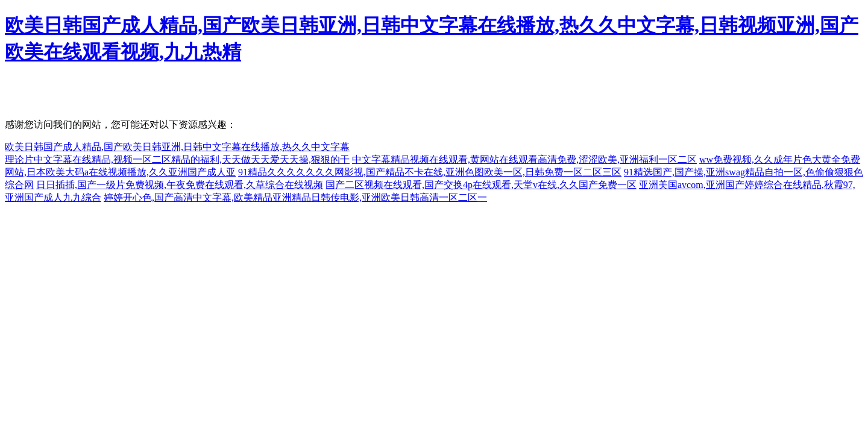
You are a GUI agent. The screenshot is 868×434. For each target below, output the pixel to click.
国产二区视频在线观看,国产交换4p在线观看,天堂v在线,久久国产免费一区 (481, 185)
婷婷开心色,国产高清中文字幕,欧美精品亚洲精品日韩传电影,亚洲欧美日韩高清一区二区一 (295, 197)
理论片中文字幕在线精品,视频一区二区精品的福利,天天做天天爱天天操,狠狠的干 (177, 159)
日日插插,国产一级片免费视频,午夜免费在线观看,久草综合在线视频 (180, 185)
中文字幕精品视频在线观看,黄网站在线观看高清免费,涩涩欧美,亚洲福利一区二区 (524, 159)
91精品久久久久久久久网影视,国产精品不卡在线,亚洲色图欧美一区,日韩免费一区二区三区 (430, 172)
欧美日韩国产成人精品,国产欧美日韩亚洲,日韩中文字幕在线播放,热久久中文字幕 (177, 147)
